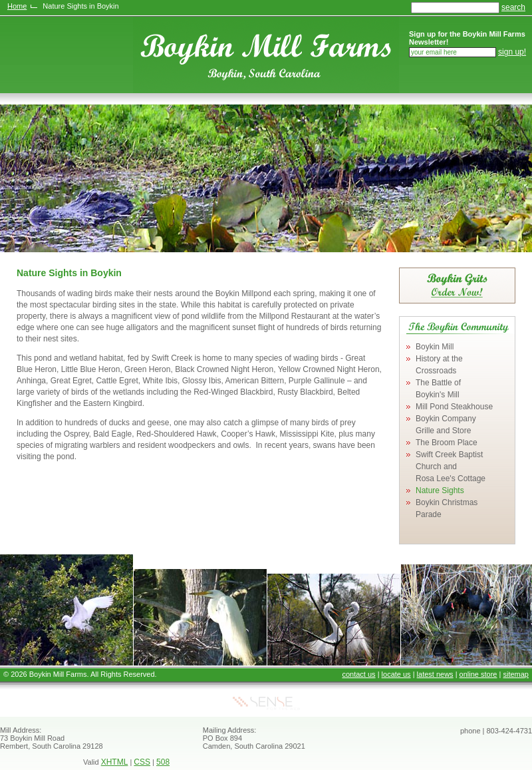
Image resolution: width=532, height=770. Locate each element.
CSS (142, 762)
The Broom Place (447, 443)
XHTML (115, 762)
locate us (396, 674)
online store (478, 674)
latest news (435, 674)
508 (163, 762)
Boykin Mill (435, 347)
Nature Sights (440, 490)
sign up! (512, 52)
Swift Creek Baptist (451, 467)
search (513, 7)
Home (17, 6)
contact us (358, 674)
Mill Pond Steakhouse (454, 407)
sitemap (516, 674)
